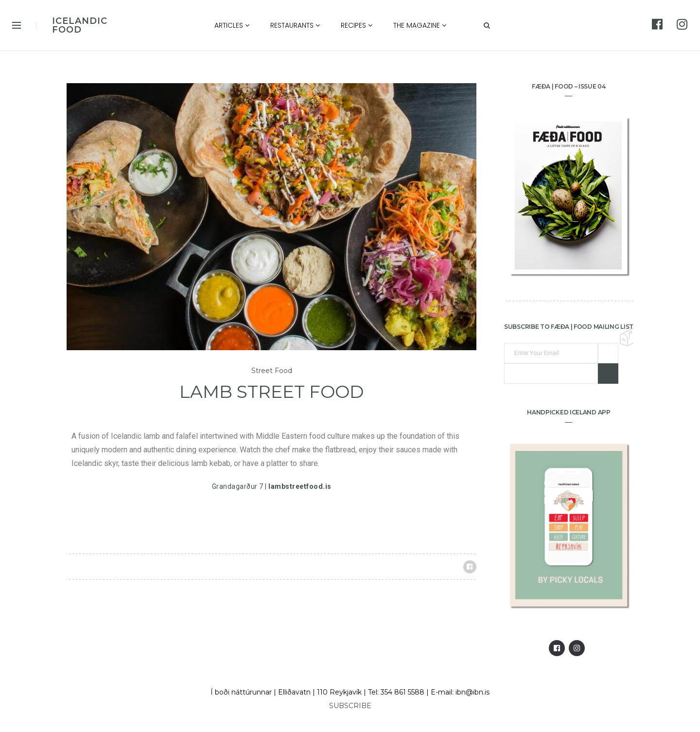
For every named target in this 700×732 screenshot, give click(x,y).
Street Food (272, 371)
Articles (232, 25)
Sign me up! (608, 374)
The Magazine (420, 25)
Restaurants (295, 25)
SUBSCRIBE (350, 706)
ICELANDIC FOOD (80, 25)
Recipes (357, 25)
